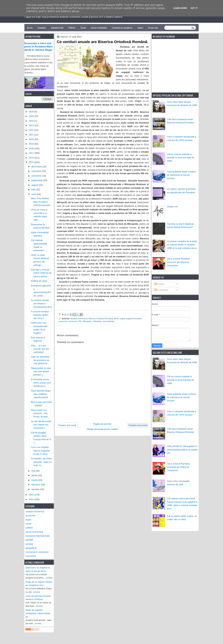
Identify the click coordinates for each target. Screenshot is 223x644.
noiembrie (37, 171)
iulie (34, 189)
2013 (32, 499)
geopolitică (31, 548)
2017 (32, 153)
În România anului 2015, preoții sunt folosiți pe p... (41, 383)
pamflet (29, 540)
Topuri (140, 28)
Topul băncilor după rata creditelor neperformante (41, 394)
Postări (159, 284)
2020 (32, 139)
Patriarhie (97, 321)
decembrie (37, 167)
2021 (32, 135)
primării (29, 544)
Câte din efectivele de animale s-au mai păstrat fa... (40, 360)
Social (83, 28)
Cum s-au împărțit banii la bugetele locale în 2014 (40, 451)
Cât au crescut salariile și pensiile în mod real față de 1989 (180, 158)
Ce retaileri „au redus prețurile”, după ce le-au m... (41, 462)
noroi (28, 596)
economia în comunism (37, 552)
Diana (29, 568)
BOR (116, 318)
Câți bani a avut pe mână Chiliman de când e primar (41, 273)
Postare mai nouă (67, 425)
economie (73, 321)
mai (33, 471)
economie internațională (38, 536)
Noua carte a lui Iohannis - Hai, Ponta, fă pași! (39, 413)
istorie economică (34, 532)
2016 (32, 158)
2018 (32, 148)
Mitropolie (87, 321)
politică (29, 528)
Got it (194, 8)
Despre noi (153, 28)
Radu (28, 582)
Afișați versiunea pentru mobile (102, 429)
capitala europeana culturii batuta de (38, 613)
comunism (31, 556)
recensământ (109, 321)
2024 (32, 121)
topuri (28, 520)
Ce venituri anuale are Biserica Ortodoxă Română (41, 304)
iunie (34, 194)
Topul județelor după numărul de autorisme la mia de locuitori (181, 175)
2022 (32, 130)
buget (122, 318)
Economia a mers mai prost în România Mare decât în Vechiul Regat (39, 47)
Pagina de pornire (102, 424)
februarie (36, 485)
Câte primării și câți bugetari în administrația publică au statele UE (182, 450)
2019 (32, 144)
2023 (32, 125)
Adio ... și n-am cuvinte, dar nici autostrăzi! (40, 349)
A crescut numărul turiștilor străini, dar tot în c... (40, 315)
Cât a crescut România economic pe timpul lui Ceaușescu (178, 262)
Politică (72, 28)
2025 (32, 116)
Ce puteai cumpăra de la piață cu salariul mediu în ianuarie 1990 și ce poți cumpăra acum (182, 245)
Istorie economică (99, 28)
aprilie (35, 475)
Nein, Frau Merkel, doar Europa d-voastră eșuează (40, 202)
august (35, 185)
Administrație (57, 28)
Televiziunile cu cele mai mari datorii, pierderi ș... (41, 372)
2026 (32, 112)
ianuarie (36, 489)
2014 (32, 495)
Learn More (180, 8)
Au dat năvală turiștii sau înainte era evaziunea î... (41, 425)
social (28, 524)
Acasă (30, 28)
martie (35, 480)
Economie (42, 28)
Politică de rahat (39, 281)
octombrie (37, 176)
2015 (32, 162)
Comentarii (161, 290)
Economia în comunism (122, 28)
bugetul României (134, 318)
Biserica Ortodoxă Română (101, 318)
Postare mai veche (138, 425)
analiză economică (79, 318)
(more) (49, 578)
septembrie (37, 180)
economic (63, 321)
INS (80, 321)
